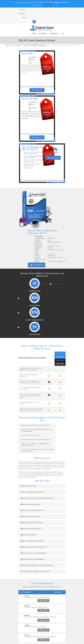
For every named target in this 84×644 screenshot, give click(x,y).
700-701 (7, 500)
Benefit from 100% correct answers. (16, 318)
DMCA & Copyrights (50, 640)
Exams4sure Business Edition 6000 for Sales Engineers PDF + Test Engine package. (62, 312)
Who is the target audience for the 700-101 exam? (17, 370)
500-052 (7, 511)
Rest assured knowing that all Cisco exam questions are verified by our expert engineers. (62, 325)
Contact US (40, 640)
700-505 (7, 495)
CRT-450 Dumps (61, 629)
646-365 (7, 489)
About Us (12, 640)
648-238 (7, 478)
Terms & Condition (30, 640)
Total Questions (71, 223)
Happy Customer (44, 613)
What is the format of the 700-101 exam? (15, 394)
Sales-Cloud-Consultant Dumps (36, 629)
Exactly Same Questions (52, 224)
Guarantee (20, 640)
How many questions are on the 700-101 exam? (16, 400)
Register (6, 14)
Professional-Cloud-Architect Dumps (48, 629)
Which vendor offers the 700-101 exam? (15, 382)
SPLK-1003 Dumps (48, 633)
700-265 (7, 517)
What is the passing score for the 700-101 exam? (17, 419)
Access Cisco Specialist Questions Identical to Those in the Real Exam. (26, 138)
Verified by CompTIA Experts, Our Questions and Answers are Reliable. (26, 142)
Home (49, 34)
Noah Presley (44, 610)
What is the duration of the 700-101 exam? (15, 406)
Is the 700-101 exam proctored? (13, 412)
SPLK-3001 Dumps (61, 633)
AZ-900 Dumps (36, 633)
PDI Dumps (23, 633)
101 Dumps (23, 629)
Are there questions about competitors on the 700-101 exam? (20, 449)
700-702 (7, 506)
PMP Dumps (10, 629)
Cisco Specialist (18, 47)
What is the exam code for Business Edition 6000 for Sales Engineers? (21, 376)
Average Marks (32, 223)
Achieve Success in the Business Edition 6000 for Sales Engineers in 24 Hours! (24, 134)
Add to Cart (24, 100)
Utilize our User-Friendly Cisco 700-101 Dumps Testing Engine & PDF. (26, 147)
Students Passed (13, 223)
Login (7, 9)
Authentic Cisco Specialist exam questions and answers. (21, 311)
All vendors (58, 34)
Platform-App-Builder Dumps (10, 633)
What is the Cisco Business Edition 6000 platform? (17, 437)
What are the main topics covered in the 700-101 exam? (18, 425)
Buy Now (74, 479)
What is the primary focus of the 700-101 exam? (17, 388)
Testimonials (69, 34)
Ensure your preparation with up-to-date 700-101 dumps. (61, 318)
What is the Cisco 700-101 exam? (13, 364)
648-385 (7, 484)
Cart (78, 34)
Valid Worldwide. (15, 150)
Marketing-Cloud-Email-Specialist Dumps (74, 630)
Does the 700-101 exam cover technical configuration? (18, 431)
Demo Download (50, 197)
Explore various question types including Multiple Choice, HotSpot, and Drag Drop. (24, 325)
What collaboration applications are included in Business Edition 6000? (21, 443)
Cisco (11, 47)
